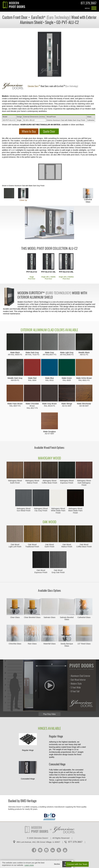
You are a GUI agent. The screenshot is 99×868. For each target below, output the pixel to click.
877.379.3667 (89, 4)
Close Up (23, 195)
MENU (94, 8)
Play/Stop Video (49, 714)
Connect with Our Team (77, 864)
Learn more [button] (29, 865)
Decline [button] (57, 864)
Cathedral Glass (88, 195)
